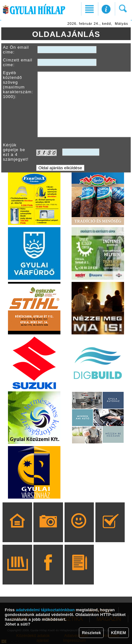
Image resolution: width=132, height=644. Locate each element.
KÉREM (118, 633)
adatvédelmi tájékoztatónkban (45, 610)
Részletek (91, 633)
